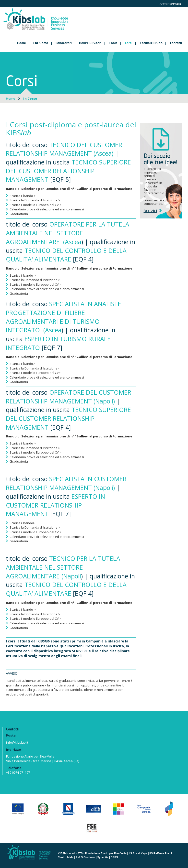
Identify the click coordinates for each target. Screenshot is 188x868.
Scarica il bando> (22, 364)
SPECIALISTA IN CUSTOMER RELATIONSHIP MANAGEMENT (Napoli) (66, 483)
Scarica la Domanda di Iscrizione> (35, 368)
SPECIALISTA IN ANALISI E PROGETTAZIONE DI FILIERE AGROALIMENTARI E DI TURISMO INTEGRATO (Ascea (64, 317)
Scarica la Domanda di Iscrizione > (35, 200)
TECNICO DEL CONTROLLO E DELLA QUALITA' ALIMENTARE (66, 255)
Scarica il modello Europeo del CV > (35, 205)
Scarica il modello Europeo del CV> (35, 373)
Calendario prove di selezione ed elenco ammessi (47, 209)
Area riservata (170, 4)
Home (22, 43)
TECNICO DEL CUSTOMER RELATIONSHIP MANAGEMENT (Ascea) (64, 149)
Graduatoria (19, 214)
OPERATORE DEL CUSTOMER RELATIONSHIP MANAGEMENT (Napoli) (69, 397)
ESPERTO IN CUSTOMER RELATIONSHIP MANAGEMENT (55, 505)
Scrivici (153, 211)
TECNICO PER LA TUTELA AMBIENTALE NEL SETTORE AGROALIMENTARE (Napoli (63, 567)
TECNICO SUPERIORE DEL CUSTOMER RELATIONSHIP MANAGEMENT (68, 171)
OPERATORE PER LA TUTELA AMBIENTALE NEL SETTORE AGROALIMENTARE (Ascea (68, 233)
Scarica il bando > (23, 196)
